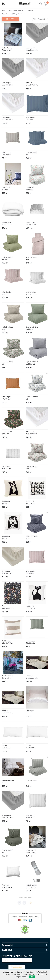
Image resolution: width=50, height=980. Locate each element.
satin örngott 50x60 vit (31, 817)
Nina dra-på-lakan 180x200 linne (7, 573)
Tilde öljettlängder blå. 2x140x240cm (8, 608)
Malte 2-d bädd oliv (7, 851)
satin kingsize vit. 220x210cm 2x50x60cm (32, 293)
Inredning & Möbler (16, 11)
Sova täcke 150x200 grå (6, 468)
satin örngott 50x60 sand (6, 154)
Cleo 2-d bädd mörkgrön (7, 433)
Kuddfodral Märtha (6, 538)
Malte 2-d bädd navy (32, 538)
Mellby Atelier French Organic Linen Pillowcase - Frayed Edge (32, 852)
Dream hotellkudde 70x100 (30, 747)
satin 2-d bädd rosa (31, 258)
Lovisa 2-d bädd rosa (32, 468)
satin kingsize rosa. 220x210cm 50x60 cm (7, 293)
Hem (3, 11)
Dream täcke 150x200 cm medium (6, 224)
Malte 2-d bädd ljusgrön (7, 258)
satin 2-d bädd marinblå (7, 189)
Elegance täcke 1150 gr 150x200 (32, 223)
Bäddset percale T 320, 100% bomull (7, 712)
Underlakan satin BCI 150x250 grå (32, 887)
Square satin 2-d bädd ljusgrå (32, 363)
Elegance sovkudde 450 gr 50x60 (7, 887)
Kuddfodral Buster (6, 503)
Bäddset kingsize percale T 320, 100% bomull (32, 677)
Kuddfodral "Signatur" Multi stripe (7, 642)
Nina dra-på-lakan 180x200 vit (7, 119)
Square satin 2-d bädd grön (32, 328)
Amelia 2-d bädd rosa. (30, 189)
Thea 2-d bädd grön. (7, 363)
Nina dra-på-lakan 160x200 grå (7, 84)
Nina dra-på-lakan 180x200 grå (31, 49)
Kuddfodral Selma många (31, 503)
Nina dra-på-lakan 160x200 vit (31, 84)
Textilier (30, 11)
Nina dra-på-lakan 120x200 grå (7, 817)
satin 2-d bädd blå (31, 154)
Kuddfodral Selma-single (31, 607)
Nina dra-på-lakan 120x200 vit (31, 433)
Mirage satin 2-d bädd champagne (8, 782)
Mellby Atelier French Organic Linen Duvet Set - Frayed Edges (8, 49)
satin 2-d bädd (31, 781)
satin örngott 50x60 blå (31, 119)
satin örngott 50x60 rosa (31, 572)
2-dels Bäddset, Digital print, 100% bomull (8, 677)
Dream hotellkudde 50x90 (6, 747)
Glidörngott (30, 711)
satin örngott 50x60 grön (31, 642)
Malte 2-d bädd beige (7, 328)
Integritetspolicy (21, 977)
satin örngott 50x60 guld (6, 398)
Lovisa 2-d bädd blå (32, 398)
